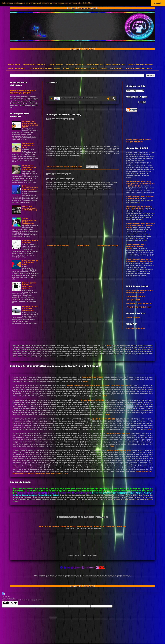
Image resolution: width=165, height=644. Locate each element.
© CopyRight (116, 68)
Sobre (94, 68)
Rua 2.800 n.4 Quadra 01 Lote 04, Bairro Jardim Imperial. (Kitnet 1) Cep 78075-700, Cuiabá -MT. (83, 527)
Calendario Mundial (136, 328)
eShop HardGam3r (17, 68)
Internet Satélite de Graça (30, 241)
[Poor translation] (14, 603)
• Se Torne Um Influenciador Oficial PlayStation (140, 292)
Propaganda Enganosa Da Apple (28, 145)
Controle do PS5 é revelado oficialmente (30, 309)
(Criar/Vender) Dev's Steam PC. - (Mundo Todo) (139, 208)
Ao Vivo (66, 68)
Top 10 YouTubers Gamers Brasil (44, 68)
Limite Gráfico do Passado (140, 64)
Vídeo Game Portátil (115, 64)
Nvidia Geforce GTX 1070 (104, 419)
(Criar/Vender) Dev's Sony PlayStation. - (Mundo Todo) (140, 260)
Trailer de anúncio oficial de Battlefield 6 (30, 208)
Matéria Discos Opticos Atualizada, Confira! (23, 92)
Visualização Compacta (34, 64)
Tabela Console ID (75, 64)
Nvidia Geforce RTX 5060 (118, 434)
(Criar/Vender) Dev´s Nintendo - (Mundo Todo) (136, 247)
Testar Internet (56, 64)
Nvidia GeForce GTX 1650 (93, 400)
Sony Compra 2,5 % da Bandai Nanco (30, 263)
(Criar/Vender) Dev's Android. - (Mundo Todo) (140, 197)
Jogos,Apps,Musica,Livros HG (138, 68)
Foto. (112, 446)
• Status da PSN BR (136, 296)
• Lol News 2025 (133, 300)
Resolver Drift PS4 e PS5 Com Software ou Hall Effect (30, 124)
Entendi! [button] (158, 3)
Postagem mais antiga (108, 246)
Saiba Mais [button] (87, 3)
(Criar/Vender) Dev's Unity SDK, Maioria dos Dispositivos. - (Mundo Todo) (141, 184)
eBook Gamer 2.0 (95, 64)
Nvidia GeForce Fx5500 (92, 377)
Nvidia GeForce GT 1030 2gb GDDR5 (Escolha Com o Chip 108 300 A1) (99, 385)
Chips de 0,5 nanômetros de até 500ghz (29, 167)
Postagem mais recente (58, 246)
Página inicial (14, 64)
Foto (109, 345)
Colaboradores (80, 68)
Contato (104, 68)
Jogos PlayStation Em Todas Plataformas (29, 221)
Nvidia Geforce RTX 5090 (119, 450)
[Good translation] (6, 603)
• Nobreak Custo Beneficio (139, 304)
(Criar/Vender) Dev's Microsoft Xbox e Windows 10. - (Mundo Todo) (141, 226)
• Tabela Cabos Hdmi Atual (139, 307)
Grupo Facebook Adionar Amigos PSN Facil (138, 141)
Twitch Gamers (133, 318)
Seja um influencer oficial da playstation (30, 188)
